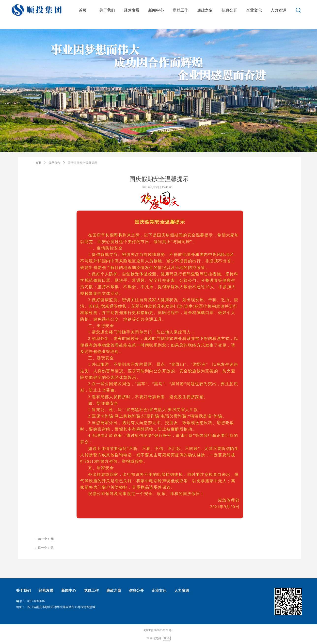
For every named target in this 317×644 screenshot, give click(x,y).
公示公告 (54, 163)
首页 (38, 163)
